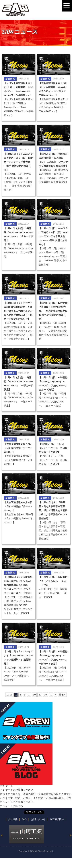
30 (45, 695)
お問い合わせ (38, 819)
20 (40, 695)
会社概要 (13, 819)
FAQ (24, 819)
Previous (1, 835)
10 (34, 695)
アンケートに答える (11, 806)
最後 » (62, 695)
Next (71, 835)
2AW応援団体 (57, 819)
